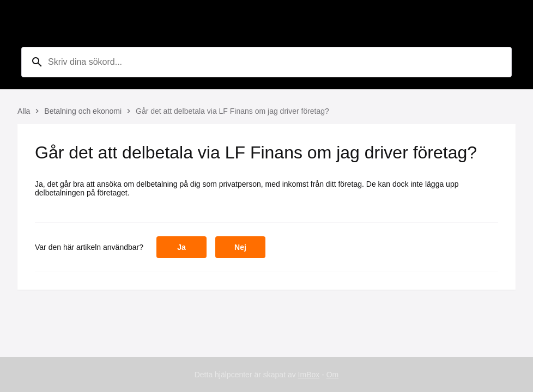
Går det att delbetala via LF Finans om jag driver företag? (232, 111)
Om (333, 375)
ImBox (309, 375)
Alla (24, 111)
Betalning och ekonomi (83, 111)
